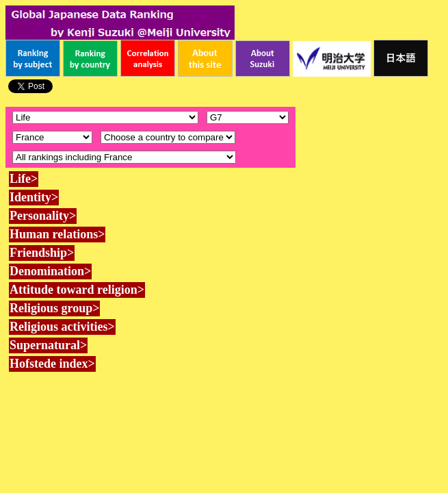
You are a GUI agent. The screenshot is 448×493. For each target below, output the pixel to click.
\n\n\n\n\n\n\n (248, 117)
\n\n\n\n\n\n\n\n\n (168, 137)
